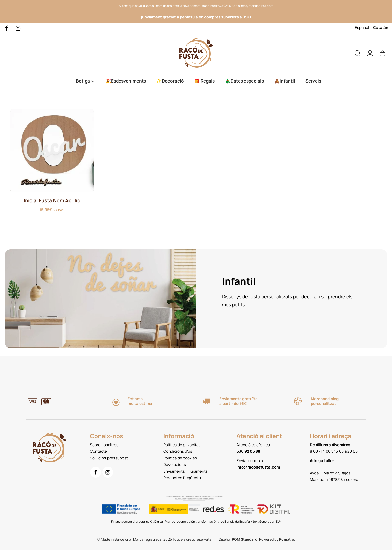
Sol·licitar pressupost (109, 458)
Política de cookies (180, 458)
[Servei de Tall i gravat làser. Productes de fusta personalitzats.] (196, 53)
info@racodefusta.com (257, 6)
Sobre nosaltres (104, 445)
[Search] (358, 53)
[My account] (370, 53)
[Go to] (7, 28)
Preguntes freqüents (182, 478)
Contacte (98, 451)
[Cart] (382, 53)
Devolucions (175, 464)
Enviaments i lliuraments (186, 471)
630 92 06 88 (226, 6)
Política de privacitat (182, 445)
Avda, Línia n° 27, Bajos (330, 473)
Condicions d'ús (178, 451)
